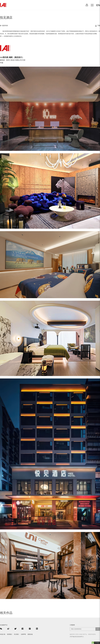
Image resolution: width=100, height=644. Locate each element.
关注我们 (16, 634)
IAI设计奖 (3, 634)
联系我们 (10, 634)
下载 (97, 26)
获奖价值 (30, 634)
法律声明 (23, 634)
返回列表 (4, 26)
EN (98, 5)
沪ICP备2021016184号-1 (77, 637)
